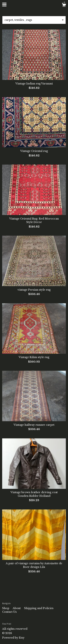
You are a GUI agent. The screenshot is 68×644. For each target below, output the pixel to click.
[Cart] (64, 5)
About (17, 608)
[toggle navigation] (4, 5)
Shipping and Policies (39, 608)
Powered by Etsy (13, 638)
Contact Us (9, 612)
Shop (6, 608)
